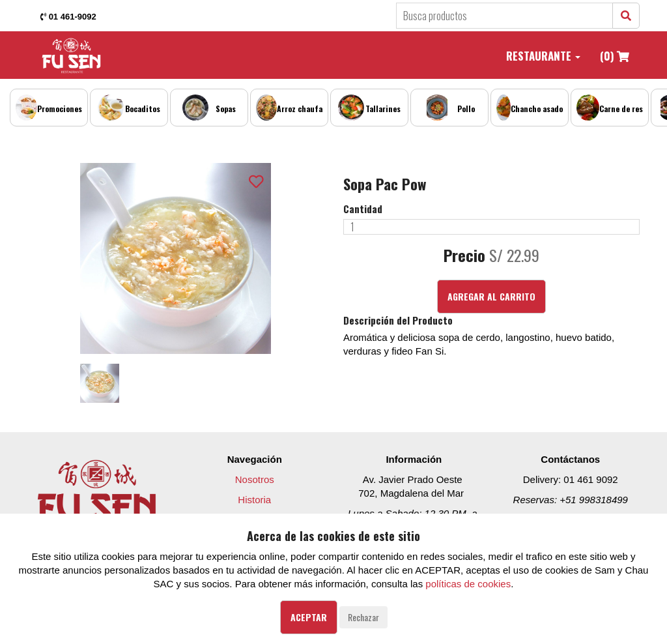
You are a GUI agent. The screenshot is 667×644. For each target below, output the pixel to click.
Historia (254, 500)
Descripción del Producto (398, 320)
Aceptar (309, 617)
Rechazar (363, 617)
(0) (615, 56)
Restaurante (543, 56)
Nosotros (255, 479)
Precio (464, 256)
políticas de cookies (468, 584)
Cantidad (363, 209)
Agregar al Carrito (491, 296)
